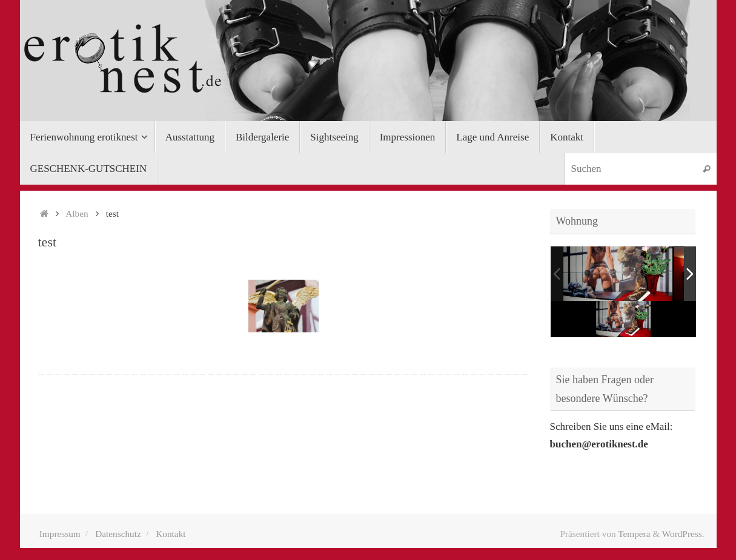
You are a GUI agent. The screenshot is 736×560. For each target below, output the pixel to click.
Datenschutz (118, 534)
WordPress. (683, 534)
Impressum (60, 534)
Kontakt (171, 534)
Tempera (634, 534)
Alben (77, 213)
